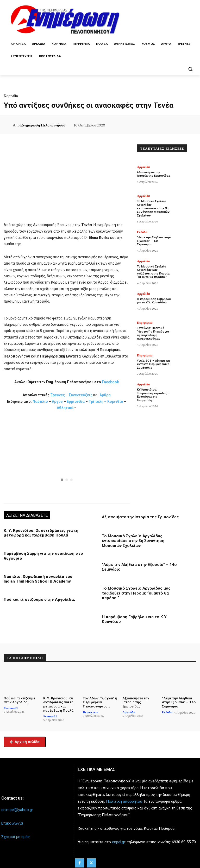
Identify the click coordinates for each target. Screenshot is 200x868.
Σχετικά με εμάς (15, 839)
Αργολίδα (143, 167)
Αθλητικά (65, 411)
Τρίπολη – (98, 404)
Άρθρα (105, 398)
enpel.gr (119, 844)
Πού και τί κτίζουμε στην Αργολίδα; (38, 602)
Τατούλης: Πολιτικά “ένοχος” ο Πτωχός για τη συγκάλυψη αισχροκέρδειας (153, 329)
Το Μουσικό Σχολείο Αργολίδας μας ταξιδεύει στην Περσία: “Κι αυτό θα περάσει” (135, 596)
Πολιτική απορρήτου (124, 803)
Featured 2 (11, 710)
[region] (67, 459)
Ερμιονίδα (76, 404)
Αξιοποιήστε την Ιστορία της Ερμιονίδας (140, 520)
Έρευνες (58, 398)
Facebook (110, 385)
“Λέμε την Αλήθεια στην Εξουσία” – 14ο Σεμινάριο (154, 237)
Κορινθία (11, 96)
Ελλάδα (142, 228)
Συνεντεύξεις (81, 398)
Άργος (58, 404)
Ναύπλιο (41, 404)
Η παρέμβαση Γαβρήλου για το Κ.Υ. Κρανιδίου (154, 296)
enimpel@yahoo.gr (17, 812)
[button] (190, 69)
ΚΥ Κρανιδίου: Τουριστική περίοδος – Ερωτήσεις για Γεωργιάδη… (153, 390)
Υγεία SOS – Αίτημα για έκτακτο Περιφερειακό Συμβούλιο (153, 359)
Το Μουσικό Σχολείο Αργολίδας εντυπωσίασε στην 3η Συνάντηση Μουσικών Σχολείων (143, 544)
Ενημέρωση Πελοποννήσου (43, 125)
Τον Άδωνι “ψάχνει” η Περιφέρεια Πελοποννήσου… (100, 704)
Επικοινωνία (12, 825)
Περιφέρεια (145, 318)
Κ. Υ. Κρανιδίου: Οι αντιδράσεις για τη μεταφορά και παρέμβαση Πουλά (39, 536)
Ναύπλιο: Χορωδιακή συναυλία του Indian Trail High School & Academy (43, 582)
